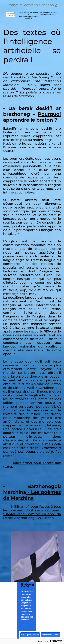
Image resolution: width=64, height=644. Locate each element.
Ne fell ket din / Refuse (51, 635)
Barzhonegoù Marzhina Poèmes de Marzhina (49, 14)
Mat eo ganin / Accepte (30, 635)
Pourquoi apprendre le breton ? (32, 117)
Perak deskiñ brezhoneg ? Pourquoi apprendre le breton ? (28, 16)
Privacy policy (25, 626)
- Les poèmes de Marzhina (32, 495)
